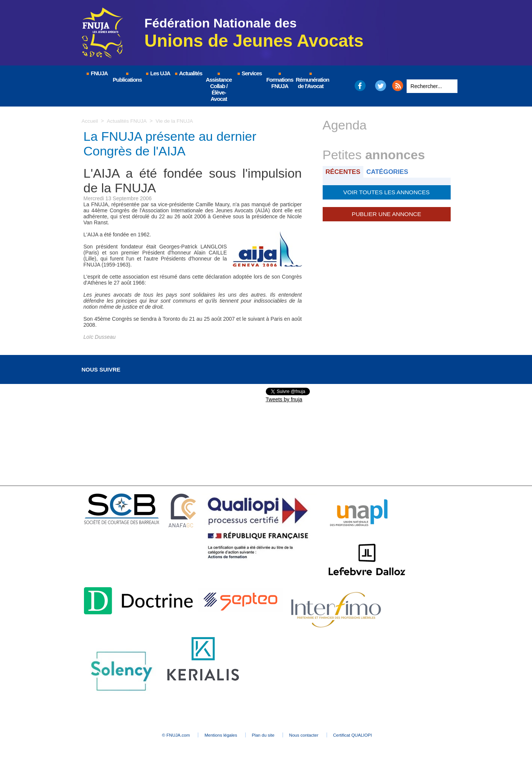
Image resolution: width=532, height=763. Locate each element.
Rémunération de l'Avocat (311, 81)
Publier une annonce (386, 213)
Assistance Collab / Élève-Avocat (219, 87)
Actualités (188, 73)
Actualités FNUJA (128, 121)
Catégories (389, 171)
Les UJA (158, 73)
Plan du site (264, 735)
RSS (398, 86)
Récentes (344, 171)
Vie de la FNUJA (176, 121)
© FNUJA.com (160, 735)
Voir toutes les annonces (386, 192)
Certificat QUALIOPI (370, 735)
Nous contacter (313, 735)
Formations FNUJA (280, 81)
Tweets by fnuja (284, 399)
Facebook (360, 86)
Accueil (90, 121)
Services (249, 73)
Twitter (380, 86)
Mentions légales (213, 735)
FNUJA (97, 73)
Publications (127, 78)
